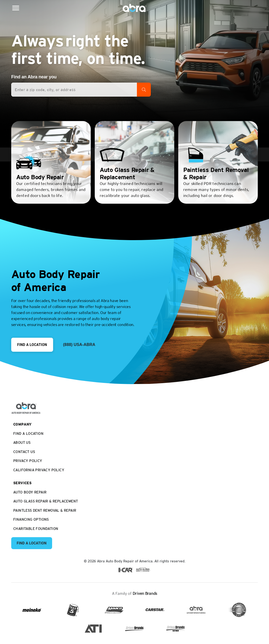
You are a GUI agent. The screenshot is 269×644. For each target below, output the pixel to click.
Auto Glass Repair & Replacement (45, 501)
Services (22, 483)
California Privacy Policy (39, 470)
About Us (22, 443)
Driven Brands (145, 593)
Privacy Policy (28, 461)
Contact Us (24, 452)
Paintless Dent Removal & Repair (45, 511)
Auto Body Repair (30, 492)
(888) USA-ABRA (79, 345)
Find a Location (32, 345)
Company (22, 424)
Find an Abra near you (34, 77)
